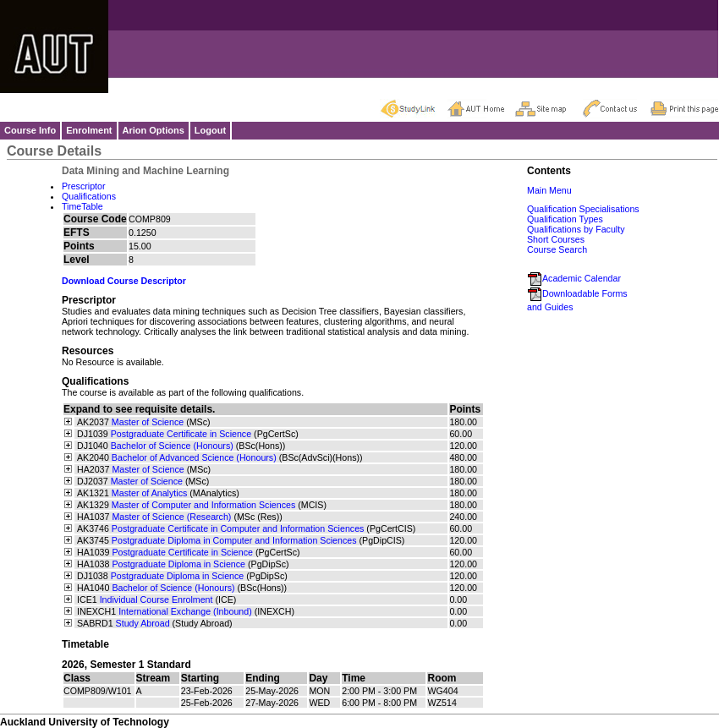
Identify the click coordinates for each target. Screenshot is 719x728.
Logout (210, 130)
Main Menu (549, 190)
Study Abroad (143, 623)
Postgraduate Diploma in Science (178, 564)
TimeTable (82, 206)
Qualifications (89, 196)
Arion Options (154, 130)
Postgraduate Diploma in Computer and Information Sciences (234, 540)
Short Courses (556, 239)
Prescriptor (84, 186)
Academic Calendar (574, 278)
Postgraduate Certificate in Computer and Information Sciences (238, 528)
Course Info (30, 130)
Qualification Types (565, 219)
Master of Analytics (149, 493)
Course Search (557, 249)
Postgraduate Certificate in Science (181, 434)
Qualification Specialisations (583, 209)
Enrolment (89, 130)
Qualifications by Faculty (576, 229)
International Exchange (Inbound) (185, 611)
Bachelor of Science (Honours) (172, 446)
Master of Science (148, 422)
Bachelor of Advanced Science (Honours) (194, 457)
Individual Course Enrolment (156, 599)
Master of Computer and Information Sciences (203, 505)
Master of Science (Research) (171, 517)
